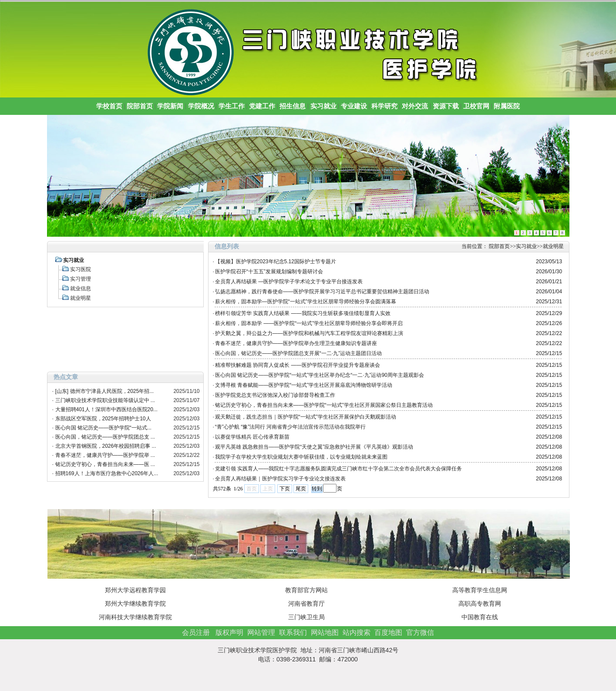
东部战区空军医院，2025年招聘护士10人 (103, 419)
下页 (285, 489)
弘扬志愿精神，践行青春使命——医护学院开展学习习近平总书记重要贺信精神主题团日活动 (322, 292)
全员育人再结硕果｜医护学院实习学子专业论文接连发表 (280, 479)
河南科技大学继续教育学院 (135, 617)
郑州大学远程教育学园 (135, 590)
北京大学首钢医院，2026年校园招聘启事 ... (106, 446)
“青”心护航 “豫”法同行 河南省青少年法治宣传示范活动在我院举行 (291, 427)
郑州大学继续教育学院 (135, 604)
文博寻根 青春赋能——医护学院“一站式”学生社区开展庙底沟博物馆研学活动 (304, 385)
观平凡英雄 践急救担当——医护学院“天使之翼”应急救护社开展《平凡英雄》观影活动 (314, 447)
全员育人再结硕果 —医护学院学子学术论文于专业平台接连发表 (289, 282)
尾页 (301, 489)
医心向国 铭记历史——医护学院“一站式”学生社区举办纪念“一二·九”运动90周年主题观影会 (320, 375)
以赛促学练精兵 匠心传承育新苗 (252, 437)
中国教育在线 (480, 617)
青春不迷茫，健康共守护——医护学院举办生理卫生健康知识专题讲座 (296, 343)
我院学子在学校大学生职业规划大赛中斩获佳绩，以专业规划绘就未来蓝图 (301, 457)
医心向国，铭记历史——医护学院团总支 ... (105, 437)
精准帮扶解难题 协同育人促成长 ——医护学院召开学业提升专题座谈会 (298, 365)
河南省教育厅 (306, 604)
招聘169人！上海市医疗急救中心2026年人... (107, 473)
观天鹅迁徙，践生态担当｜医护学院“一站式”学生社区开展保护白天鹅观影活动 (306, 417)
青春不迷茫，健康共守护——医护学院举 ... (105, 455)
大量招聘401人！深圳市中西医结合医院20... (106, 409)
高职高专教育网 (480, 604)
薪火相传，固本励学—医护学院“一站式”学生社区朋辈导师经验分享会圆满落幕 (306, 302)
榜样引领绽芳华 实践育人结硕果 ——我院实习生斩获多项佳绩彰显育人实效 (303, 313)
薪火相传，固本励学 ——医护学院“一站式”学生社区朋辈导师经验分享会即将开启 (309, 323)
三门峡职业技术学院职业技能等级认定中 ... (105, 400)
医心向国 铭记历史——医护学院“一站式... (103, 428)
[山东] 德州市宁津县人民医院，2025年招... (105, 391)
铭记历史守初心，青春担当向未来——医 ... (105, 464)
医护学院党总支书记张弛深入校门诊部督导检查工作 (275, 395)
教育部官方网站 (306, 590)
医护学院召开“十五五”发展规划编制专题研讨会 (269, 272)
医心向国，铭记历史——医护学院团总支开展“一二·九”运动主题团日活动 (298, 353)
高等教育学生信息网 (480, 590)
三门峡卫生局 (306, 617)
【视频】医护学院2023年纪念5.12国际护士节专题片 (276, 262)
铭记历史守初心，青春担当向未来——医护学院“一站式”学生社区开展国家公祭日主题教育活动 (324, 405)
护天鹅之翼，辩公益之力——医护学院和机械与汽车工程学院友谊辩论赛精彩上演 (309, 333)
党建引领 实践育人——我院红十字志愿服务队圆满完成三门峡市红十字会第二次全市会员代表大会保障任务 (338, 469)
